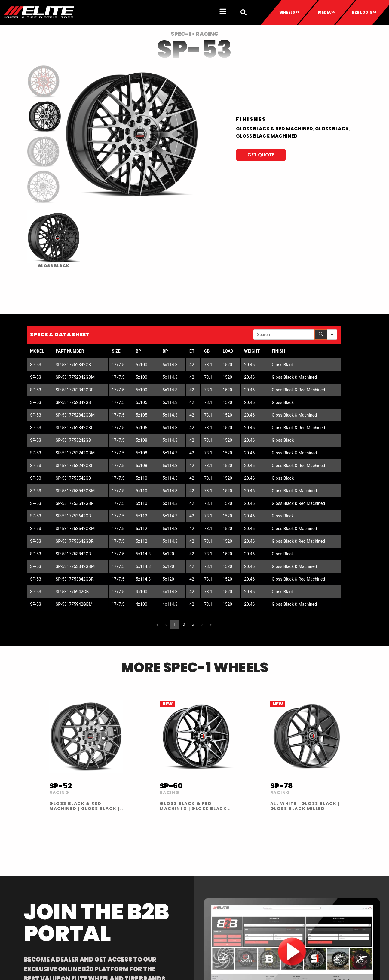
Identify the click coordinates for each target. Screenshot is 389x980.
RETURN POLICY (217, 900)
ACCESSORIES (29, 907)
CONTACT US (340, 885)
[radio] (53, 239)
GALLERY (273, 893)
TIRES (20, 893)
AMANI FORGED (92, 885)
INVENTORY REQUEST (223, 893)
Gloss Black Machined (267, 136)
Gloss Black (332, 129)
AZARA (84, 893)
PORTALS (211, 907)
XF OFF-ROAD (91, 900)
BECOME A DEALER (158, 893)
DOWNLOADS (216, 885)
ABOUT (271, 885)
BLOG (332, 893)
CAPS (20, 900)
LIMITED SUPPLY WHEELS (226, 929)
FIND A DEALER (154, 885)
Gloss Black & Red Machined (274, 129)
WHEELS (23, 885)
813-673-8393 (360, 842)
